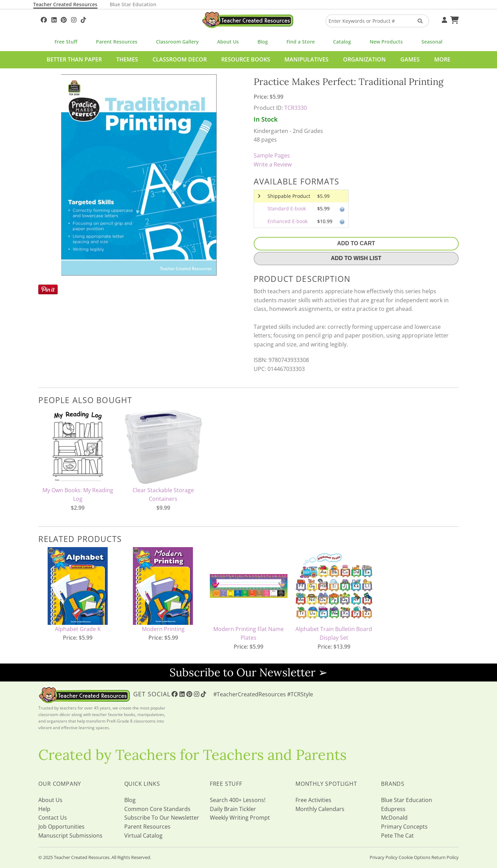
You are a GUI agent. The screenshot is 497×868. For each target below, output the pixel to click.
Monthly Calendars (320, 809)
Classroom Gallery (177, 42)
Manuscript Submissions (70, 836)
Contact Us (53, 818)
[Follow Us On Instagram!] (74, 19)
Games (410, 59)
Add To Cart (356, 243)
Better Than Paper (74, 59)
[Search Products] (418, 21)
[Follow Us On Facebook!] (44, 19)
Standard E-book (287, 208)
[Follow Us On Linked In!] (54, 19)
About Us (228, 42)
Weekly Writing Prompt (240, 818)
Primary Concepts (404, 827)
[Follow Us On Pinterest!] (64, 19)
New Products (386, 42)
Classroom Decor (180, 59)
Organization (364, 59)
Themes (127, 59)
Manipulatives (306, 59)
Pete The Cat (397, 836)
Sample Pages (272, 155)
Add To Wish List (356, 258)
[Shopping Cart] (454, 19)
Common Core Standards (157, 809)
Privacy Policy (384, 857)
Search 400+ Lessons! (238, 800)
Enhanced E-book (288, 221)
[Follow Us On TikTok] (83, 19)
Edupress (393, 809)
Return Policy (445, 857)
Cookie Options (415, 857)
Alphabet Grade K (78, 629)
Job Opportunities (61, 827)
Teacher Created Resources (65, 4)
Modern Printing (163, 629)
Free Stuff (66, 42)
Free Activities (313, 800)
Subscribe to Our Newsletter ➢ (248, 672)
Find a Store (301, 42)
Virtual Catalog (143, 836)
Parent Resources (117, 42)
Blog (263, 42)
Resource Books (246, 59)
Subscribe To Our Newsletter (162, 818)
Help (44, 809)
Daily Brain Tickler (233, 809)
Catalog (342, 42)
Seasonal (432, 42)
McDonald (394, 818)
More (442, 59)
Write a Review (273, 164)
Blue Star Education (133, 4)
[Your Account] (444, 19)
